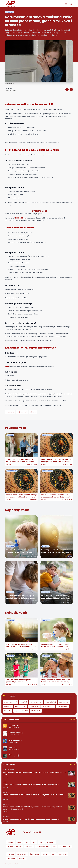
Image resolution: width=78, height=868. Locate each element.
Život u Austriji (34, 854)
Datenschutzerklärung (15, 846)
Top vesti (11, 854)
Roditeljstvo (10, 12)
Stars (54, 854)
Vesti (34, 842)
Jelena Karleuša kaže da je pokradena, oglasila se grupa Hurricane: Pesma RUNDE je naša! (34, 773)
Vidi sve (72, 696)
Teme (27, 842)
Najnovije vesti (22, 854)
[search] (71, 4)
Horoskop (22, 859)
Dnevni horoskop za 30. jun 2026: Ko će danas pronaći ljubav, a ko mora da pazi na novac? (34, 796)
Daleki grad (10, 435)
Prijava (41, 842)
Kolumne (45, 854)
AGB (54, 846)
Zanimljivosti (63, 854)
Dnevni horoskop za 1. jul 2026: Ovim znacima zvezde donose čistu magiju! (31, 819)
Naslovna (11, 842)
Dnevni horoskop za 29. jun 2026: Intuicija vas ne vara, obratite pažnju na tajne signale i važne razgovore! (32, 808)
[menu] (66, 4)
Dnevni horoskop (47, 435)
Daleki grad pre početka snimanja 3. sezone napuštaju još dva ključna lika (31, 785)
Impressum (29, 846)
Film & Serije (12, 859)
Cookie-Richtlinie (65, 846)
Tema (19, 842)
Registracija (51, 842)
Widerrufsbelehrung (43, 846)
